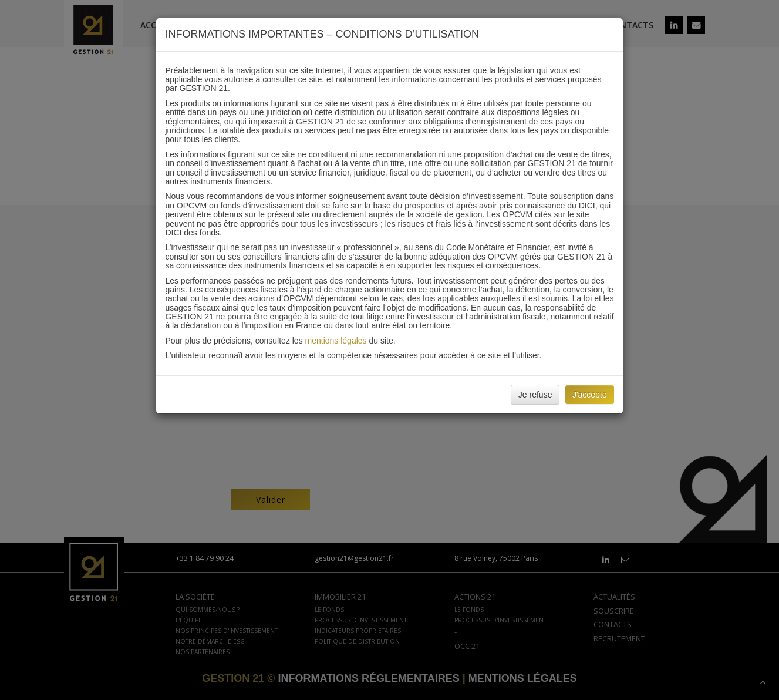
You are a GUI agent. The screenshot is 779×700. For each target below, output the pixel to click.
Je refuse (535, 395)
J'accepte (590, 395)
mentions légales (336, 341)
